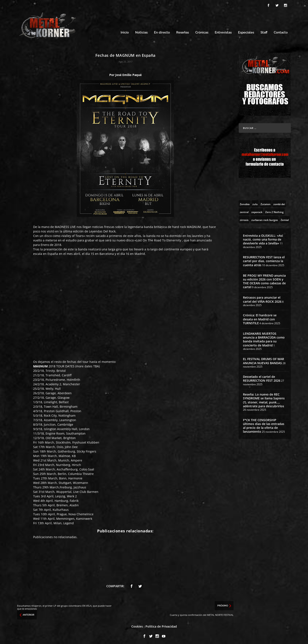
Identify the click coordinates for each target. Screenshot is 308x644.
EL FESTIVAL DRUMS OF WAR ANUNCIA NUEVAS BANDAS (264, 360)
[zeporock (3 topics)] (257, 210)
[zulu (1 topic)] (255, 203)
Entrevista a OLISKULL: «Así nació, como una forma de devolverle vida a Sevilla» (263, 238)
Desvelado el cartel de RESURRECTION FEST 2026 (262, 377)
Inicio (125, 31)
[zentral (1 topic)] (244, 210)
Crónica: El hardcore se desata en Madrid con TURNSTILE (260, 318)
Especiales (246, 31)
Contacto (281, 31)
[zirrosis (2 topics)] (244, 218)
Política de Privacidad (161, 625)
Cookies (137, 625)
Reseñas (183, 31)
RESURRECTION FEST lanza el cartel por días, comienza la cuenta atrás (264, 260)
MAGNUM (194, 226)
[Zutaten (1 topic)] (266, 203)
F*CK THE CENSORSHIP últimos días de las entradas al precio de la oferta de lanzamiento (264, 425)
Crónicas (202, 31)
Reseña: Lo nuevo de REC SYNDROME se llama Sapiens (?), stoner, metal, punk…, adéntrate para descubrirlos (264, 399)
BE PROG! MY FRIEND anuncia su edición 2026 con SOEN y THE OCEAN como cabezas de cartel (264, 280)
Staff (264, 31)
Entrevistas (223, 31)
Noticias (141, 31)
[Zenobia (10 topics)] (245, 203)
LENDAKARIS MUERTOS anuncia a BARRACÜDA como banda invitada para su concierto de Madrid (264, 338)
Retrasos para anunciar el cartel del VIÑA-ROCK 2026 (262, 298)
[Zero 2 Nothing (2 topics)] (274, 210)
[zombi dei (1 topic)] (279, 203)
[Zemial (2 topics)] (285, 218)
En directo (162, 31)
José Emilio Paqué (128, 74)
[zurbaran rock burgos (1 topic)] (265, 218)
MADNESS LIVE (65, 226)
